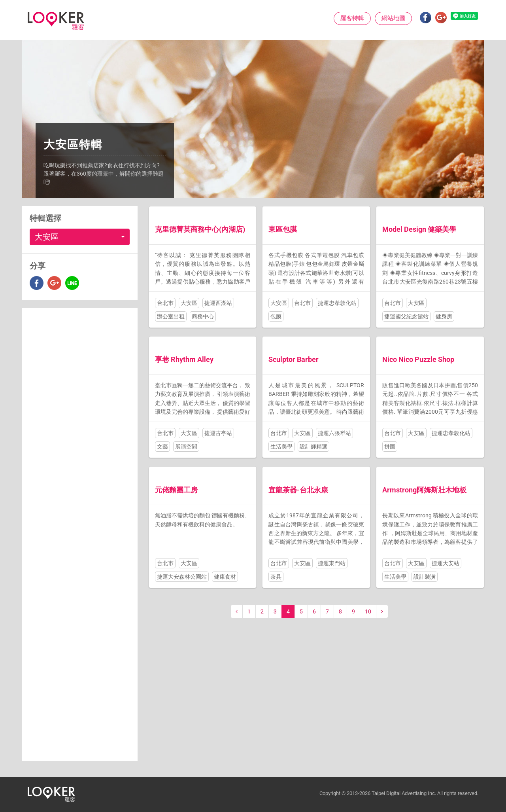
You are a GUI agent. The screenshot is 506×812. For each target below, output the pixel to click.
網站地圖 (393, 18)
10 (368, 611)
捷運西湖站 (218, 303)
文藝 (162, 447)
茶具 (276, 577)
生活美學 (281, 447)
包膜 (276, 316)
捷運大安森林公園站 (182, 577)
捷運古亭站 (218, 433)
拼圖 (390, 447)
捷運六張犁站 (334, 433)
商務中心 (203, 316)
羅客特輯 (352, 18)
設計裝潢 (425, 577)
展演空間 (186, 447)
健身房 (444, 316)
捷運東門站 (332, 563)
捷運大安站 (446, 563)
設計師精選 (313, 447)
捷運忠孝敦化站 (337, 303)
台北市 (165, 303)
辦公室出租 (171, 316)
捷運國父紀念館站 (406, 316)
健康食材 (225, 577)
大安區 (189, 303)
